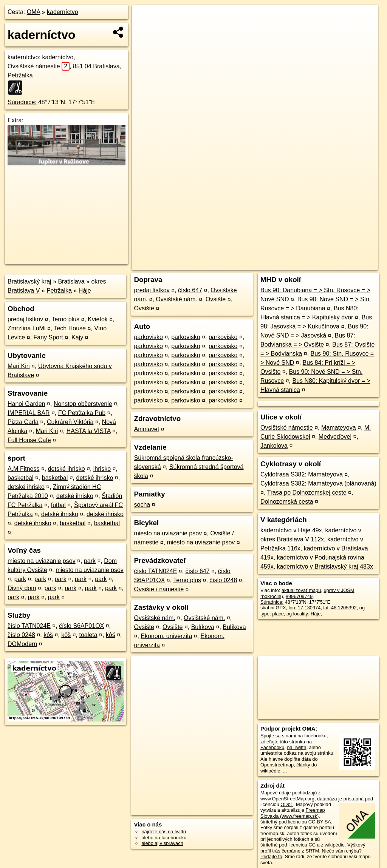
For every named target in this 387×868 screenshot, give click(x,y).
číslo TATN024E (29, 626)
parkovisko (148, 337)
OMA (34, 12)
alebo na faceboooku (164, 838)
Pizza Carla (23, 422)
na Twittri (296, 747)
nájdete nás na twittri (163, 832)
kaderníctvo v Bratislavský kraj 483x (325, 567)
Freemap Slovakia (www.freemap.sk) (293, 813)
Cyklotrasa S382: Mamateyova (302, 474)
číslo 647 (190, 290)
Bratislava (71, 281)
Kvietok (98, 319)
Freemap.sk (286, 264)
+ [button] (145, 18)
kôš (48, 635)
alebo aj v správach (162, 843)
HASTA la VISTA (89, 431)
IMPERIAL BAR (29, 413)
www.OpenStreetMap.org (287, 799)
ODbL (287, 804)
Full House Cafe (29, 440)
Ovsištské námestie (39, 66)
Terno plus (65, 319)
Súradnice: (22, 102)
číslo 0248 (21, 635)
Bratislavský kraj (29, 281)
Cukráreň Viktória (70, 422)
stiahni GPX (273, 608)
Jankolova (274, 446)
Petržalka (59, 291)
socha (142, 505)
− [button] (145, 29)
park (90, 561)
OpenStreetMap (248, 264)
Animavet (146, 429)
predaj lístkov (25, 319)
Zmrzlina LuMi (26, 328)
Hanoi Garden (26, 404)
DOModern (22, 644)
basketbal (21, 478)
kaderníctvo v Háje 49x (291, 530)
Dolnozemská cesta (287, 502)
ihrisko (102, 469)
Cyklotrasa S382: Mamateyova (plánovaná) (318, 483)
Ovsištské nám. (176, 299)
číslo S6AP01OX (81, 626)
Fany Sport (48, 337)
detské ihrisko (67, 469)
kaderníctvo (63, 12)
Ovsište (216, 299)
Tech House (70, 328)
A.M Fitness (23, 469)
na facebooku (312, 736)
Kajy (77, 337)
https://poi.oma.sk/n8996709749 (344, 264)
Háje (85, 291)
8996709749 (299, 596)
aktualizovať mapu (301, 590)
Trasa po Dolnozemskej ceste (307, 493)
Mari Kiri (19, 366)
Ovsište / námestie (159, 589)
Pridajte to (271, 856)
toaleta (88, 635)
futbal (58, 505)
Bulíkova (203, 627)
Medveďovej (335, 437)
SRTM (312, 851)
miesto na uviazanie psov (42, 561)
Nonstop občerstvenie (83, 404)
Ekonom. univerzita (166, 636)
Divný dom (22, 588)
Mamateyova (339, 428)
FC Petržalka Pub (82, 413)
